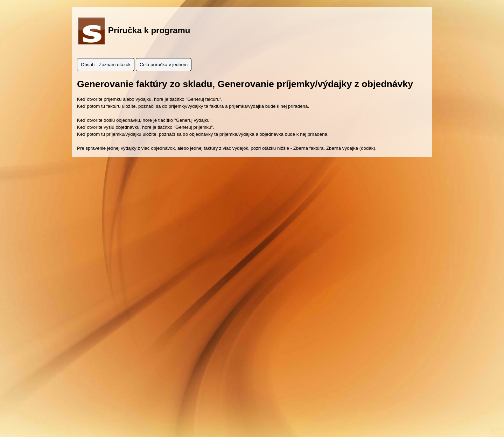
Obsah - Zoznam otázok (106, 65)
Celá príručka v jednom (164, 65)
